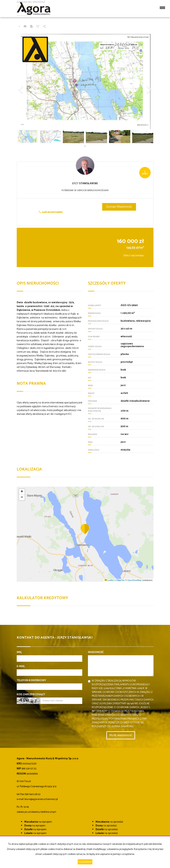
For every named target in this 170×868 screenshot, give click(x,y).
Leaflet (109, 580)
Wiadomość (96, 652)
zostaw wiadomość (119, 207)
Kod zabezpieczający (31, 695)
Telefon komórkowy (31, 681)
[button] (27, 82)
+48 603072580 (51, 212)
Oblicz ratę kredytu (134, 256)
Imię (19, 652)
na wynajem (38, 822)
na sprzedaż (109, 822)
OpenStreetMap (134, 580)
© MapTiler (120, 580)
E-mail (21, 666)
